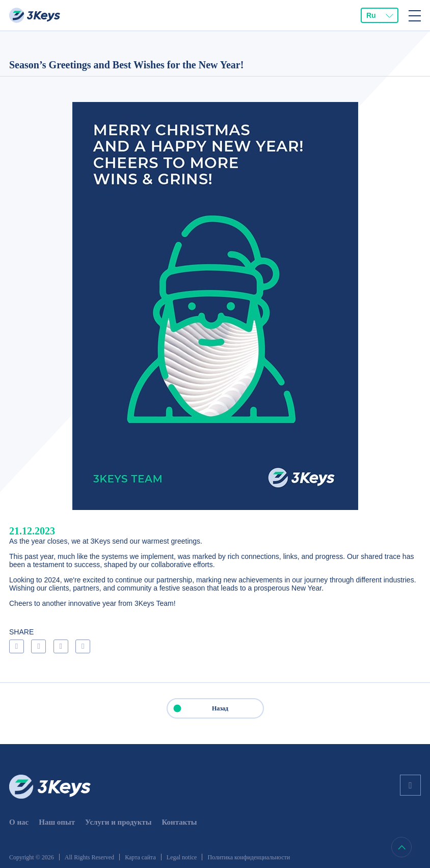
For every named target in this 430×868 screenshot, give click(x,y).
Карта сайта (140, 857)
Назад (198, 708)
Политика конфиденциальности (249, 857)
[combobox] (380, 15)
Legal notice (182, 857)
